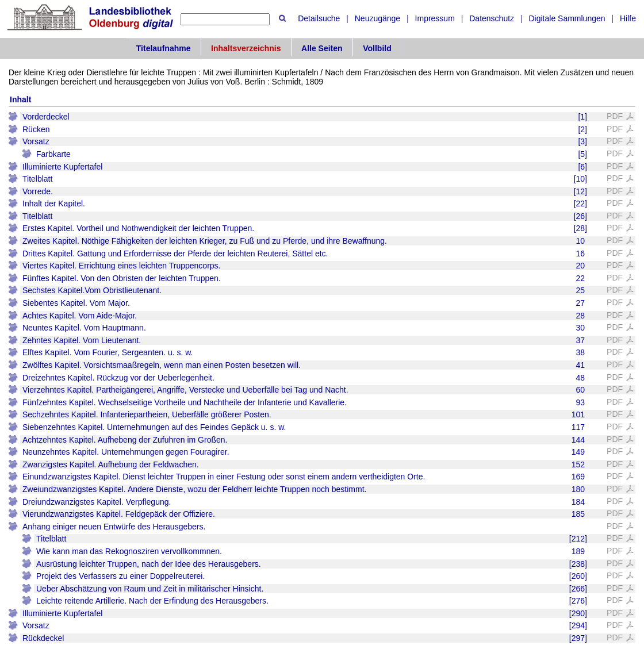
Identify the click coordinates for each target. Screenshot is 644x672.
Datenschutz (492, 18)
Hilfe (628, 18)
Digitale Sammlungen (567, 18)
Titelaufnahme (164, 48)
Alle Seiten (322, 48)
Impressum (435, 18)
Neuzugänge (377, 18)
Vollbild (377, 48)
